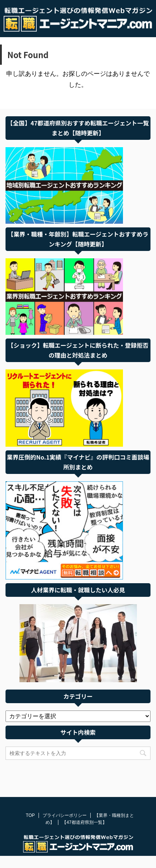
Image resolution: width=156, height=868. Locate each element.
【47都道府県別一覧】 (84, 811)
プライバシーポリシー (65, 804)
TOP (30, 804)
